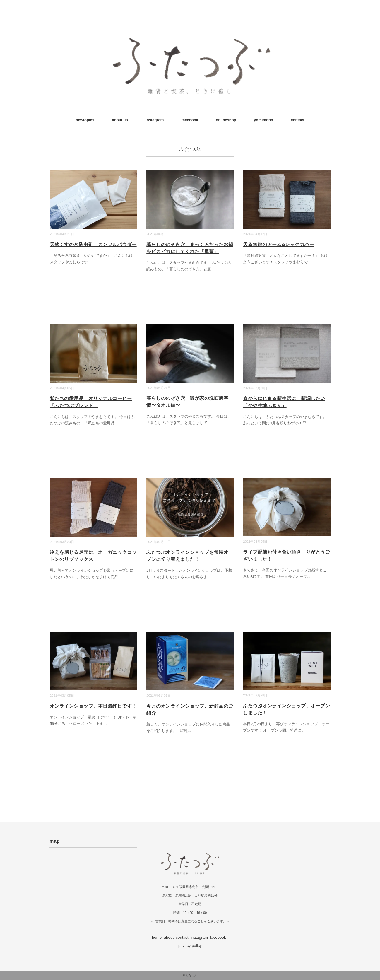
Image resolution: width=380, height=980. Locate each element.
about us (120, 120)
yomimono (263, 120)
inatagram (199, 937)
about (169, 937)
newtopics (85, 120)
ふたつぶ (191, 975)
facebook (190, 120)
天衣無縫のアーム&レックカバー (279, 244)
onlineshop (226, 120)
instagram (155, 120)
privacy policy (190, 946)
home (157, 937)
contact (297, 120)
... (89, 262)
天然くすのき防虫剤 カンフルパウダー (93, 244)
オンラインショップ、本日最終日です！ (93, 706)
